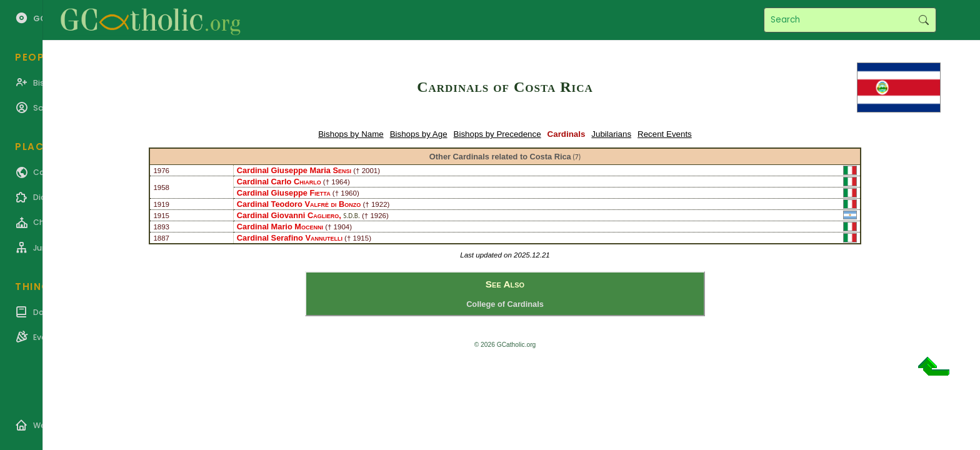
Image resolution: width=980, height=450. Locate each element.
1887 (161, 238)
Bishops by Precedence (497, 134)
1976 (161, 171)
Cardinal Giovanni (288, 215)
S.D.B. (351, 216)
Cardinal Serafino (290, 238)
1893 (161, 227)
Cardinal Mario (280, 227)
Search (923, 20)
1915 (161, 216)
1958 (161, 187)
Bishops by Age (419, 134)
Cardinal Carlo (279, 182)
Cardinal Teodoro (299, 204)
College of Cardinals (505, 304)
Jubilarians (611, 134)
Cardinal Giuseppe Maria (294, 170)
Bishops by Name (351, 134)
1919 (161, 204)
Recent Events (665, 134)
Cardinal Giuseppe (284, 193)
